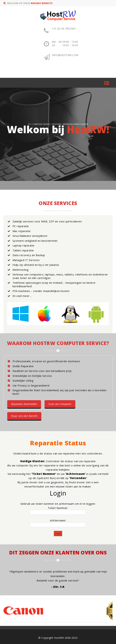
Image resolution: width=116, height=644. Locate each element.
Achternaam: (58, 520)
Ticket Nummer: (58, 508)
